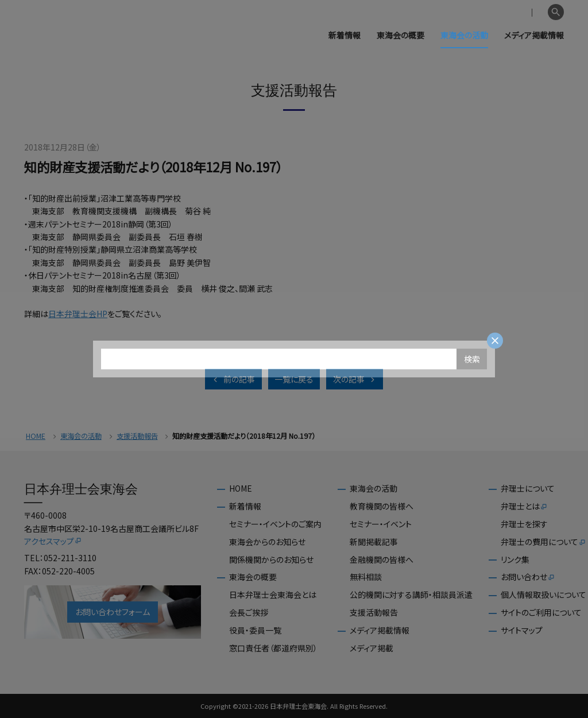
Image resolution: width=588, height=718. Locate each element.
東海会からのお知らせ (267, 542)
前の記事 (233, 379)
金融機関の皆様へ (382, 560)
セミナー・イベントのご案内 (275, 524)
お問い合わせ (528, 577)
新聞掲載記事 (374, 542)
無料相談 (366, 577)
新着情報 (345, 35)
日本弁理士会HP (78, 314)
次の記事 (355, 379)
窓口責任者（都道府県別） (273, 648)
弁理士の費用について (543, 542)
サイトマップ (522, 630)
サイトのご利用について (541, 613)
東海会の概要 (401, 35)
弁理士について (528, 489)
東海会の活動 (464, 35)
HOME (36, 436)
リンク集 (515, 560)
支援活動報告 (137, 436)
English (529, 13)
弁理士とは (524, 507)
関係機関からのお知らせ (271, 560)
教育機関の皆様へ (382, 506)
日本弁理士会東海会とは (273, 595)
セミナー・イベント (381, 524)
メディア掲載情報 (534, 35)
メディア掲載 (372, 648)
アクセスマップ (53, 541)
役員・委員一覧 (255, 630)
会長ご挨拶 (249, 613)
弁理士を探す (524, 524)
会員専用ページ (480, 13)
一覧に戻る (294, 379)
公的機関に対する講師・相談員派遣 (411, 595)
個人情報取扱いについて (543, 595)
